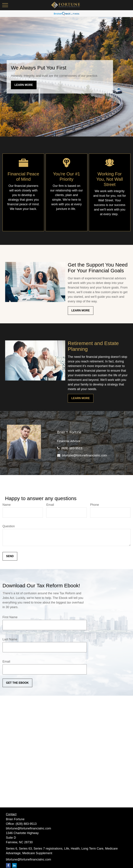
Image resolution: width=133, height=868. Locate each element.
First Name (10, 617)
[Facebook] (8, 865)
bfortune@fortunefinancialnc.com (85, 455)
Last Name (10, 639)
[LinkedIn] (14, 865)
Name (7, 505)
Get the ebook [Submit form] (17, 683)
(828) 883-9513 (72, 448)
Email (50, 505)
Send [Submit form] (10, 556)
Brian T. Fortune (69, 432)
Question (9, 526)
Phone (95, 505)
